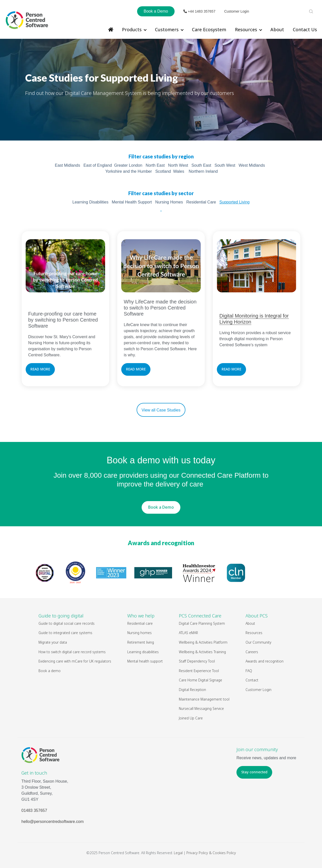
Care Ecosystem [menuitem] (209, 29)
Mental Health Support (132, 202)
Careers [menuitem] (252, 652)
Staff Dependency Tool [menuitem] (197, 661)
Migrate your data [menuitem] (53, 642)
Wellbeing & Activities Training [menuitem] (203, 652)
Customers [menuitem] (167, 29)
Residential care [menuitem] (140, 623)
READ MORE (40, 369)
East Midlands (68, 165)
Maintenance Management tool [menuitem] (204, 699)
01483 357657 (34, 810)
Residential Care (201, 202)
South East (201, 165)
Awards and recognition (161, 543)
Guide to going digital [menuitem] (61, 616)
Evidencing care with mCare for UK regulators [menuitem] (75, 661)
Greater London (128, 165)
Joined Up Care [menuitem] (191, 718)
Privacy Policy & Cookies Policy (211, 853)
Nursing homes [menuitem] (139, 633)
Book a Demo (156, 11)
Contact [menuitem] (252, 680)
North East (155, 165)
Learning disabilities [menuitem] (143, 652)
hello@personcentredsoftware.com (52, 822)
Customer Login (237, 11)
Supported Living (234, 202)
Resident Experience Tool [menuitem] (199, 671)
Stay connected (254, 772)
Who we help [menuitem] (141, 616)
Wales (179, 171)
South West (225, 165)
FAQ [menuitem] (249, 671)
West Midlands (252, 165)
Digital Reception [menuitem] (192, 690)
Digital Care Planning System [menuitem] (202, 623)
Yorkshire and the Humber (129, 171)
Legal (178, 853)
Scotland (163, 171)
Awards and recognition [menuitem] (265, 661)
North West (178, 165)
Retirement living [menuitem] (141, 642)
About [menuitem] (277, 29)
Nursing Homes (169, 202)
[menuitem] (111, 29)
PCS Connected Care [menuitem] (200, 616)
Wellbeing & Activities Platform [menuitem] (203, 642)
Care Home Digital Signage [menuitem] (200, 680)
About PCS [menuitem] (257, 616)
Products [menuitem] (132, 29)
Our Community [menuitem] (258, 642)
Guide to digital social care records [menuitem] (67, 623)
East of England (98, 165)
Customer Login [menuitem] (258, 690)
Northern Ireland (203, 171)
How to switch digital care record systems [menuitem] (72, 652)
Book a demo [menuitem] (50, 671)
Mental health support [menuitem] (145, 661)
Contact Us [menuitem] (305, 29)
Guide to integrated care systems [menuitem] (65, 633)
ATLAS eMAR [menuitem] (188, 633)
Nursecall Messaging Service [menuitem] (201, 708)
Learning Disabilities (90, 202)
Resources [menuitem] (246, 29)
